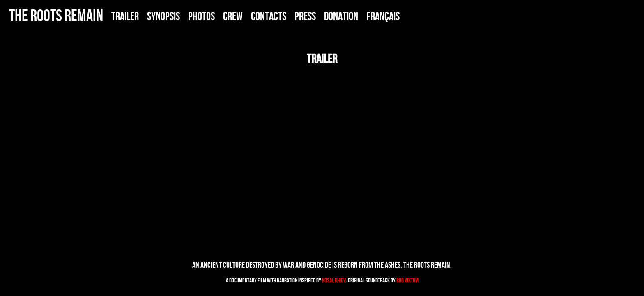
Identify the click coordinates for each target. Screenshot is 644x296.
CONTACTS (269, 16)
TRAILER (125, 16)
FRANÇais (383, 16)
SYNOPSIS (163, 16)
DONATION (341, 16)
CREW (233, 16)
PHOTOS (201, 16)
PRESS (305, 16)
